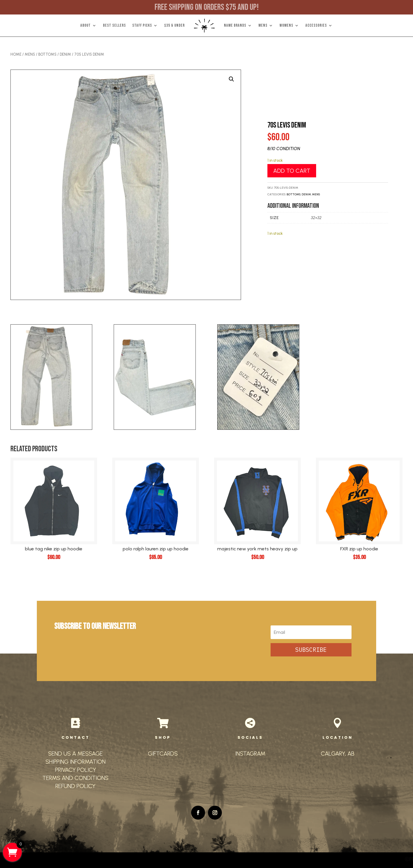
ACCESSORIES (316, 25)
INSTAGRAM (250, 754)
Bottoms (47, 54)
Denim (65, 54)
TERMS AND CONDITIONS (75, 778)
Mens (30, 54)
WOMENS (286, 25)
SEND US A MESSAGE (75, 754)
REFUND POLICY (75, 786)
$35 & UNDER (174, 25)
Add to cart (292, 171)
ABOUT (86, 25)
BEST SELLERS (114, 25)
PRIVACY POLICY (76, 770)
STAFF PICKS (142, 25)
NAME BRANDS (235, 25)
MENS (263, 25)
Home (16, 54)
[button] (231, 79)
